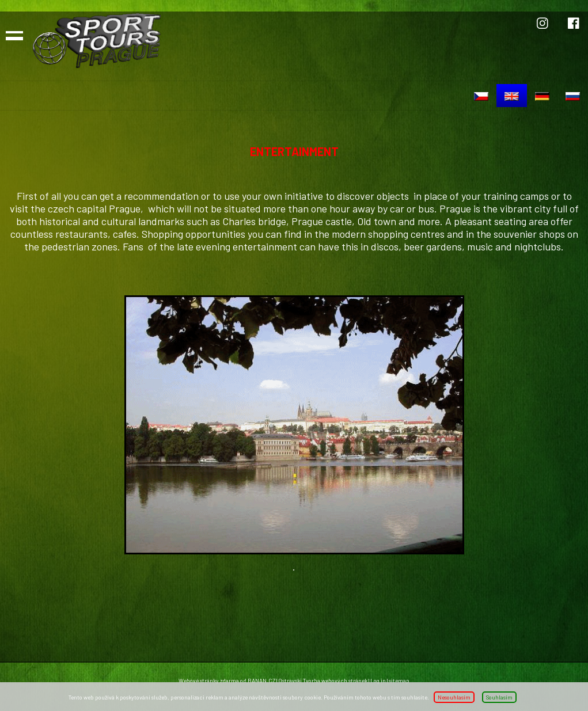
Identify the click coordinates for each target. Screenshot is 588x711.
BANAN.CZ (261, 680)
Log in (378, 680)
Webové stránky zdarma (209, 680)
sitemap (399, 680)
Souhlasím (499, 697)
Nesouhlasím (454, 697)
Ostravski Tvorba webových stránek (323, 680)
